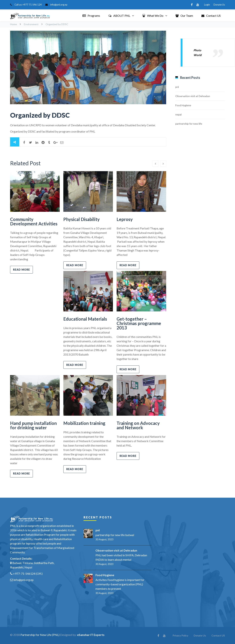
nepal (178, 114)
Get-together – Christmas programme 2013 (139, 323)
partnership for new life (189, 124)
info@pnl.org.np (59, 5)
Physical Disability (82, 219)
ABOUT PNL (119, 16)
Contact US (211, 16)
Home (13, 24)
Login (207, 5)
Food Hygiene (183, 105)
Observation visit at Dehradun (193, 96)
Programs (91, 16)
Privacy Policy (180, 635)
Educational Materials (85, 319)
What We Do (153, 16)
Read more (21, 270)
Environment (31, 24)
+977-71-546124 (24, 573)
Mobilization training (84, 423)
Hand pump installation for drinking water (33, 425)
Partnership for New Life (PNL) (40, 635)
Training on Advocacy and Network (138, 425)
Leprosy (125, 219)
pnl (177, 87)
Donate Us (219, 5)
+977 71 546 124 (32, 5)
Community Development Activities (34, 221)
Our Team (184, 16)
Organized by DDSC (40, 115)
